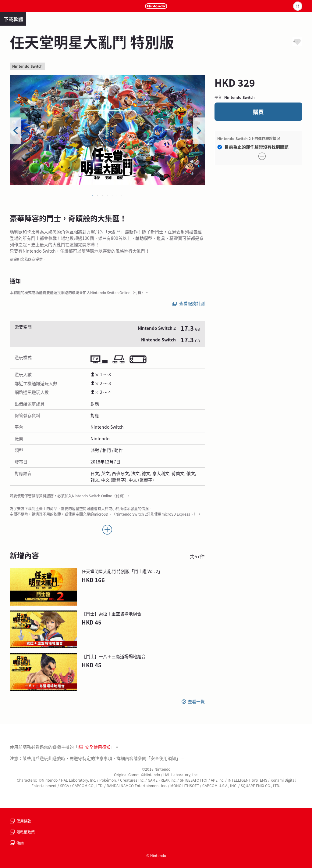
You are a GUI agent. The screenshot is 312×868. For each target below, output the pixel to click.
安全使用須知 (95, 747)
